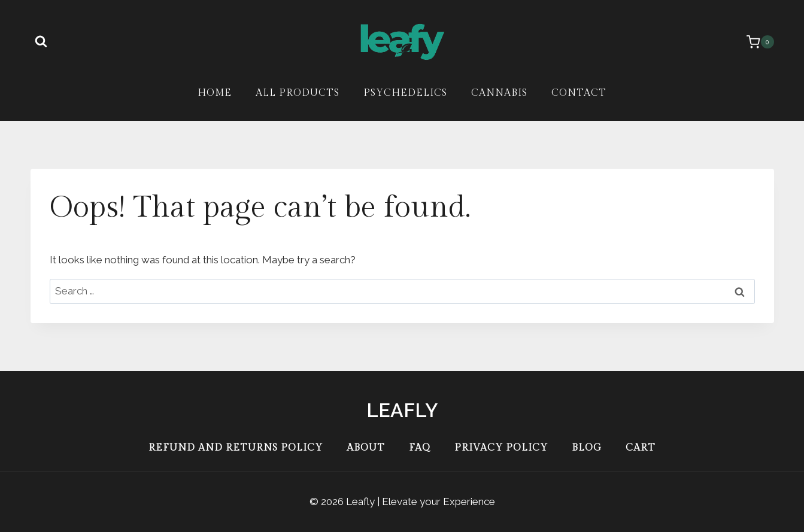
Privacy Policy (501, 448)
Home (215, 93)
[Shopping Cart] (754, 42)
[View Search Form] (41, 42)
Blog (587, 448)
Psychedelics (405, 93)
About (366, 448)
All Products (298, 93)
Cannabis (499, 93)
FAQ (420, 448)
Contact (579, 93)
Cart (641, 448)
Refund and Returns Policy (236, 448)
